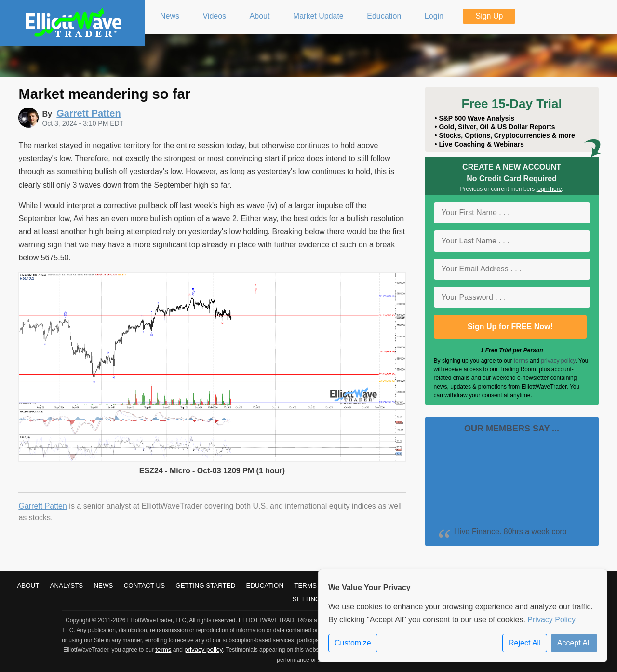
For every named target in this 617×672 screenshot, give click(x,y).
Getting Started (205, 585)
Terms (305, 585)
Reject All (525, 643)
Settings (309, 599)
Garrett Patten (43, 506)
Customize (353, 643)
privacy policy (558, 361)
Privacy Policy (551, 620)
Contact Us (144, 585)
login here (549, 189)
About (28, 585)
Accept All (574, 643)
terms (521, 361)
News (103, 585)
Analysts (67, 585)
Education (265, 585)
